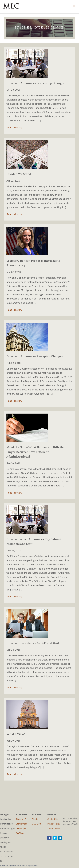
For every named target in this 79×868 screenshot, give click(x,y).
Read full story (14, 128)
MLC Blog (36, 824)
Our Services (22, 824)
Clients (35, 819)
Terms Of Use (54, 828)
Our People (21, 828)
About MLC (21, 819)
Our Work (20, 833)
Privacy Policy (54, 824)
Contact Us (53, 819)
